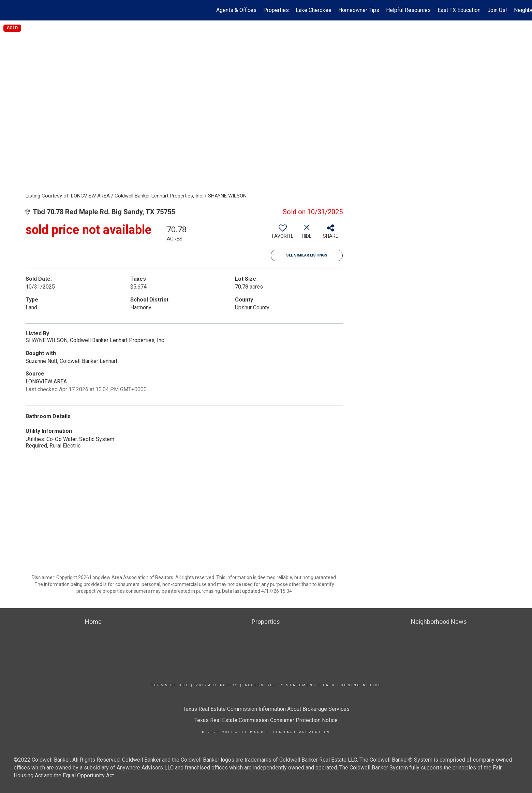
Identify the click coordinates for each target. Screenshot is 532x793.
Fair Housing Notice (352, 685)
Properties (276, 10)
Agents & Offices (236, 10)
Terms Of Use (170, 685)
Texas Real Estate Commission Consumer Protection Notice (266, 720)
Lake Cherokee (314, 10)
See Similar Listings (307, 255)
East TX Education (459, 10)
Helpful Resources (408, 10)
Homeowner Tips (359, 10)
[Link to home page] (9, 10)
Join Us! (497, 10)
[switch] (283, 234)
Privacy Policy (217, 685)
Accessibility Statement (280, 685)
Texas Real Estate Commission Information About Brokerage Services (266, 709)
